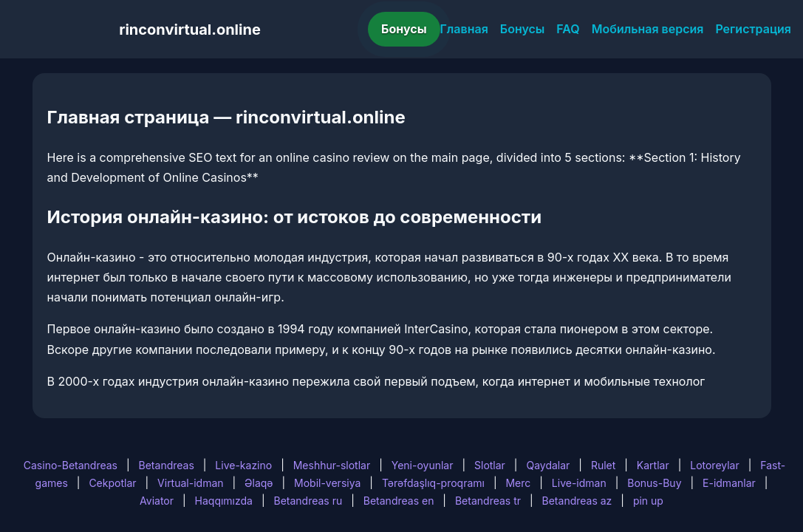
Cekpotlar (112, 483)
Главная (464, 29)
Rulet (603, 465)
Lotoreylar (715, 465)
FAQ (568, 29)
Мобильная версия (648, 29)
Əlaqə (259, 483)
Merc (518, 483)
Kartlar (653, 465)
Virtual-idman (190, 483)
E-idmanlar (729, 483)
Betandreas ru (308, 501)
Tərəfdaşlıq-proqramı (433, 483)
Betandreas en (399, 501)
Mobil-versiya (327, 483)
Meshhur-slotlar (332, 465)
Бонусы (404, 29)
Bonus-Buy (654, 483)
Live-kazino (243, 465)
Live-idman (579, 483)
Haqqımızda (224, 501)
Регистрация (753, 29)
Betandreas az (577, 501)
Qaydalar (548, 465)
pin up (648, 501)
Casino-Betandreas (71, 465)
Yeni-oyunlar (423, 465)
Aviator (157, 501)
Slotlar (490, 465)
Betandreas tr (488, 501)
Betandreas (167, 465)
